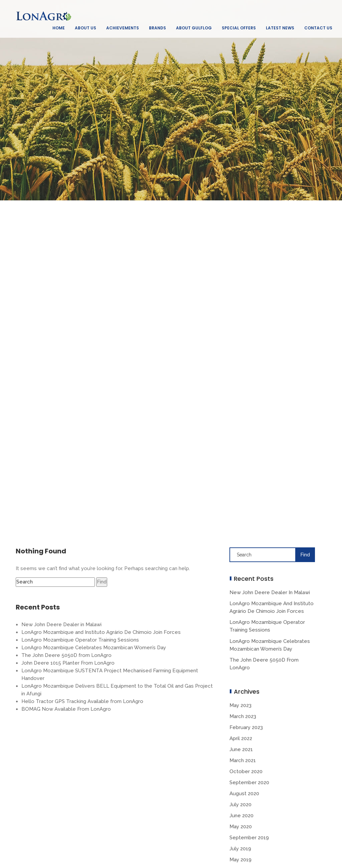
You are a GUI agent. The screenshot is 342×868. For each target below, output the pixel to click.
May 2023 (240, 705)
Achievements (123, 28)
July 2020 (240, 805)
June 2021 (241, 749)
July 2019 (240, 849)
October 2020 (246, 771)
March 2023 (243, 716)
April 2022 (241, 738)
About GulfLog (194, 28)
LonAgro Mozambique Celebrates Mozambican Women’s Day (94, 648)
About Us (85, 28)
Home (59, 28)
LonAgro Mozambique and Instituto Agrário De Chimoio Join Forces (101, 632)
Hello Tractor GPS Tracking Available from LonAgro (82, 701)
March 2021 (243, 760)
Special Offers (239, 28)
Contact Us (318, 28)
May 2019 (240, 860)
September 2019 (249, 838)
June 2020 (241, 816)
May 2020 (241, 827)
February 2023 (246, 727)
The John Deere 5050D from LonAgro (66, 655)
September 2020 (249, 783)
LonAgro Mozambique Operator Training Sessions (80, 640)
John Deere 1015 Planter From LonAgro (68, 663)
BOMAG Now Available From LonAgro (66, 709)
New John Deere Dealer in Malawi (61, 625)
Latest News (280, 28)
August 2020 (244, 794)
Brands (157, 28)
